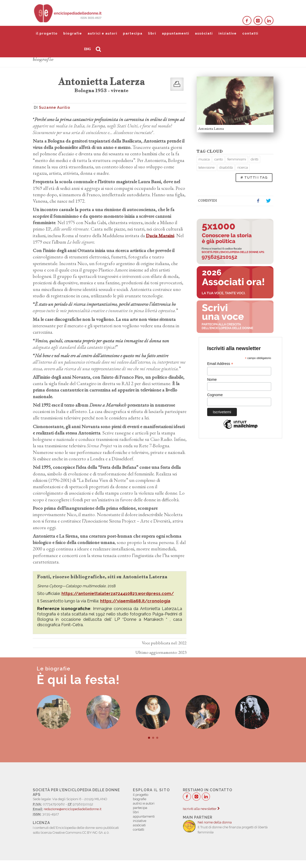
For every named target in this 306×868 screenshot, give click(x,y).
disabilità (226, 167)
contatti (250, 33)
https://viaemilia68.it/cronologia (135, 601)
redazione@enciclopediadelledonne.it (73, 809)
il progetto (47, 33)
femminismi (237, 159)
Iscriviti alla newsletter (201, 809)
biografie (73, 33)
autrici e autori (102, 33)
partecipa (133, 33)
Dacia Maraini (160, 236)
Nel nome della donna (215, 822)
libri (152, 33)
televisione (207, 167)
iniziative (228, 33)
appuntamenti (176, 33)
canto (219, 159)
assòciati (204, 33)
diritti (255, 159)
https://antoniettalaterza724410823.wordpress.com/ (118, 594)
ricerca (243, 167)
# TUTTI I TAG (254, 177)
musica (204, 159)
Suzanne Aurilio (55, 107)
